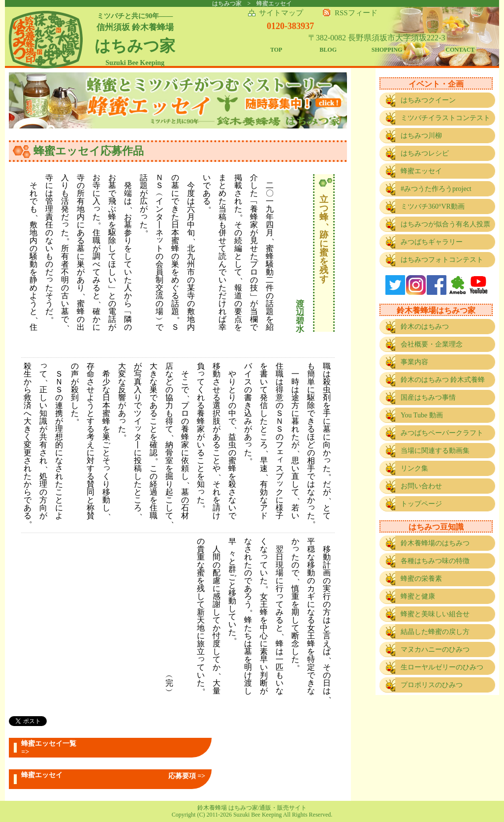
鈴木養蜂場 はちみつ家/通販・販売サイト (252, 808)
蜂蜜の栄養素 (421, 579)
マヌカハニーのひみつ (435, 649)
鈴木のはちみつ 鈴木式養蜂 (443, 380)
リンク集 (414, 468)
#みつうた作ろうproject (436, 189)
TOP (276, 50)
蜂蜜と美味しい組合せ (435, 614)
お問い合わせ (421, 486)
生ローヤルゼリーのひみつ (442, 667)
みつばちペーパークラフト (442, 433)
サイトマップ (281, 13)
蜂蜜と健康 (418, 596)
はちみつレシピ (425, 153)
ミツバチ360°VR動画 (433, 206)
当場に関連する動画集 (435, 451)
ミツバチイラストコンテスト (445, 118)
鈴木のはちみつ (425, 327)
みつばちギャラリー (432, 242)
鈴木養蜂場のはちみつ (435, 543)
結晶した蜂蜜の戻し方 (435, 632)
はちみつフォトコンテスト (442, 260)
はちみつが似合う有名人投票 (445, 224)
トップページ (421, 504)
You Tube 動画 (422, 415)
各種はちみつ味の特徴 (435, 561)
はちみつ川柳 (421, 136)
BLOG (328, 50)
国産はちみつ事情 (428, 397)
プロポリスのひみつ (432, 685)
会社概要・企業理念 (432, 344)
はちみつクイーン (428, 100)
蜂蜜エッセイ (421, 171)
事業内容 (414, 362)
